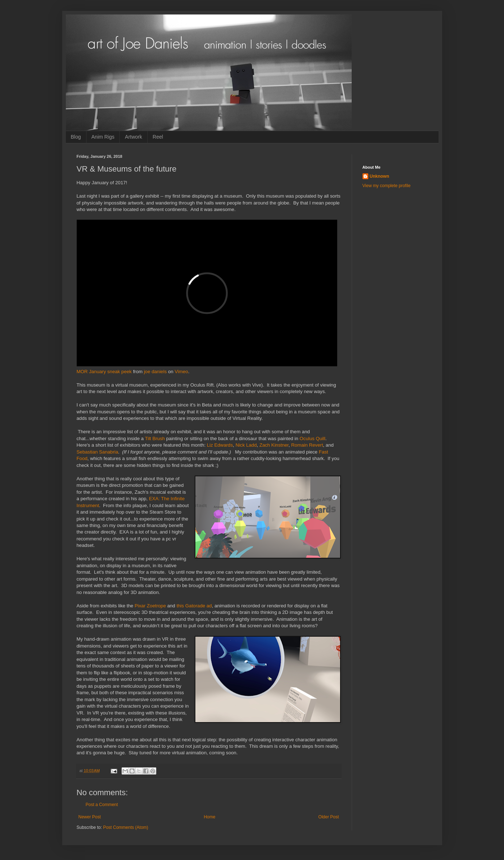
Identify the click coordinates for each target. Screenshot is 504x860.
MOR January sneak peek (104, 372)
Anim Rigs (103, 137)
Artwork (133, 137)
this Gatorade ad (194, 606)
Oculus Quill (312, 439)
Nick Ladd (246, 445)
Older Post (329, 817)
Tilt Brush (155, 439)
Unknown (380, 176)
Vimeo (181, 372)
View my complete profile (387, 186)
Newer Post (90, 817)
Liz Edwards (220, 445)
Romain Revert (307, 445)
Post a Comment (102, 805)
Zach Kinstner (274, 445)
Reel (158, 137)
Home (209, 817)
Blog (76, 137)
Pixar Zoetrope (150, 606)
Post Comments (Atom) (126, 827)
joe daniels (155, 372)
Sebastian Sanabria (98, 452)
